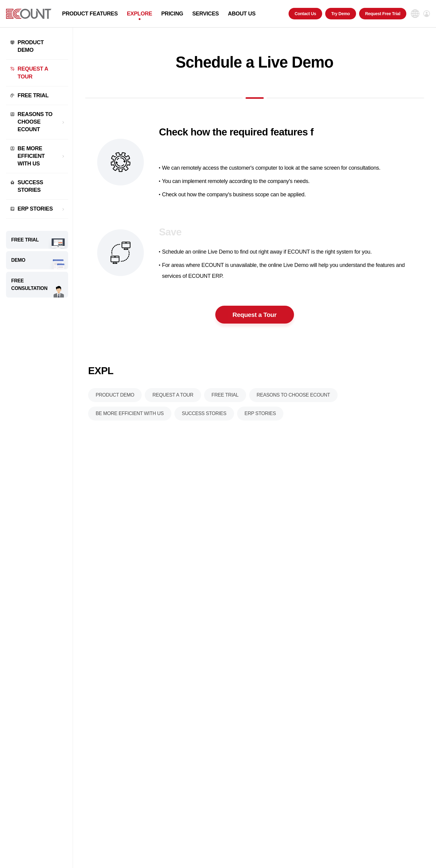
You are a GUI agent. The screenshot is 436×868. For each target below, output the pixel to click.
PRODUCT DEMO (31, 46)
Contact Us (305, 14)
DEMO (18, 260)
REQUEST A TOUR (33, 73)
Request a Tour (254, 317)
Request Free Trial (383, 14)
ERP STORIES (35, 209)
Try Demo (341, 14)
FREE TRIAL (33, 95)
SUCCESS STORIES (30, 186)
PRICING (172, 14)
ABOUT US (242, 14)
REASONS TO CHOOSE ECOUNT (35, 122)
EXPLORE (140, 14)
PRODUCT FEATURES (90, 14)
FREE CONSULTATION (29, 285)
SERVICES (206, 14)
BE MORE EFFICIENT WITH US (31, 156)
